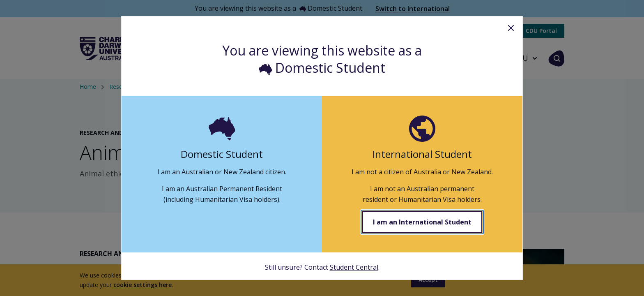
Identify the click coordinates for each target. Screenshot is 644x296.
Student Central (354, 267)
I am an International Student (422, 222)
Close (511, 28)
